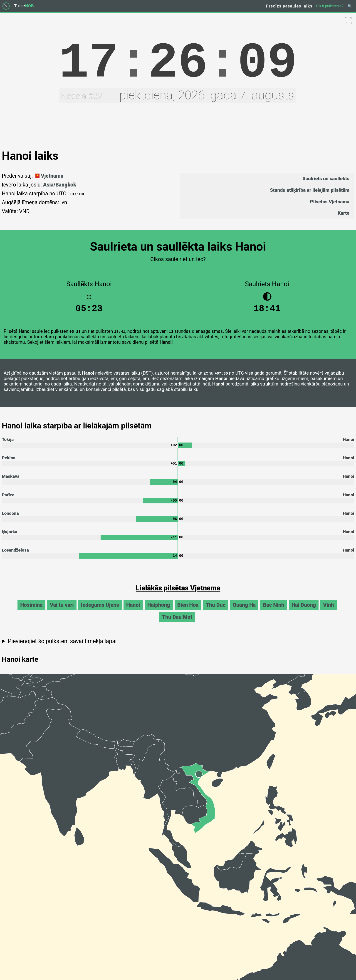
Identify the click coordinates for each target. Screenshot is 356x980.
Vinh (329, 611)
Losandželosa (15, 555)
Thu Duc (216, 611)
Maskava (11, 480)
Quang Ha (244, 611)
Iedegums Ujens (100, 611)
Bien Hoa (188, 611)
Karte (344, 213)
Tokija (8, 442)
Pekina (9, 461)
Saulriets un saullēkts (326, 178)
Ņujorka (10, 536)
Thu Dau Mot (177, 623)
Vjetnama (49, 176)
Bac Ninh (273, 611)
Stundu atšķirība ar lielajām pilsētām (310, 190)
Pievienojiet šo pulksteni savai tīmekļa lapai (62, 647)
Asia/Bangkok (60, 185)
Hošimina (31, 611)
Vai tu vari (62, 611)
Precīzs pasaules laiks (289, 6)
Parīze (8, 499)
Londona (10, 518)
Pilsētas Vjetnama (330, 202)
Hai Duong (304, 611)
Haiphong (159, 611)
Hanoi (133, 611)
